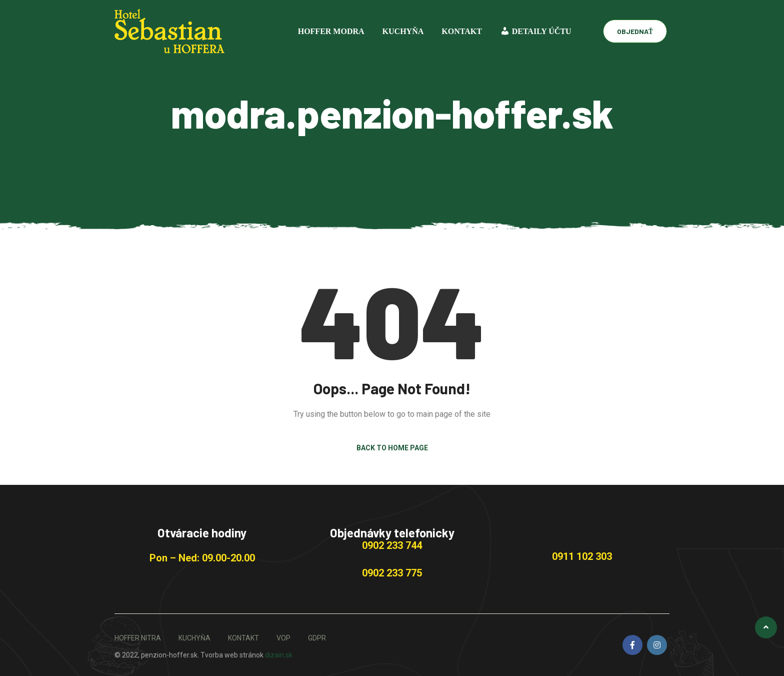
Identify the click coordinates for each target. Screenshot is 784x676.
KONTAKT (462, 31)
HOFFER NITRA (138, 638)
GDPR (317, 638)
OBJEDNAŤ (635, 31)
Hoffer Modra (331, 31)
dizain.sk (279, 655)
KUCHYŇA (403, 31)
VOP (283, 638)
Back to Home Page (392, 448)
